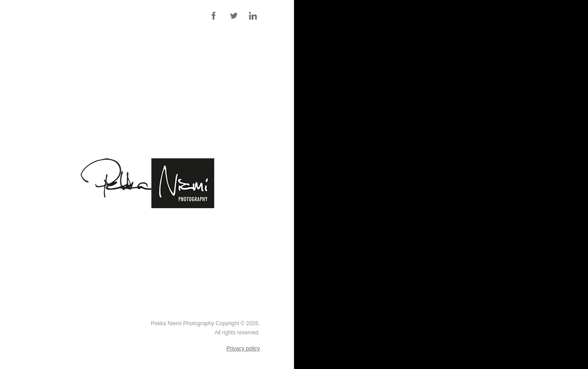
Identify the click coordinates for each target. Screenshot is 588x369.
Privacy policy (243, 348)
